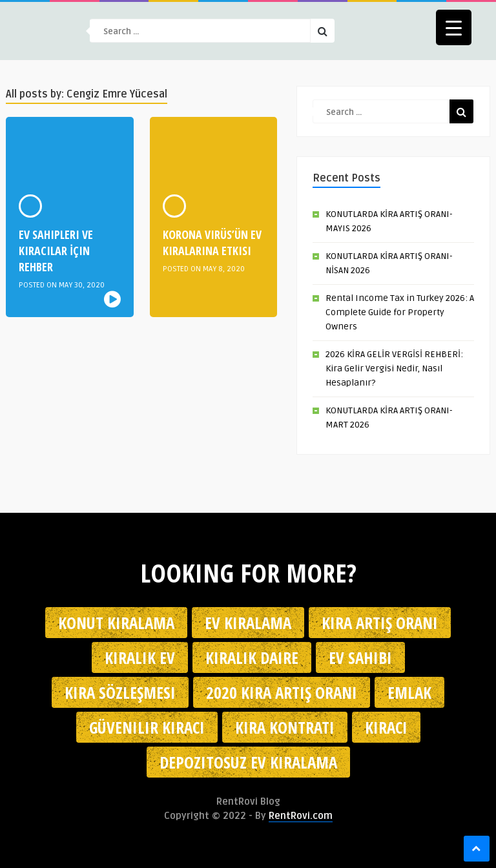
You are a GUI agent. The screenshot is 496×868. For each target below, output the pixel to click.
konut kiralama (116, 623)
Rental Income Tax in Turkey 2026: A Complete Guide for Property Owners (400, 312)
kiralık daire (252, 657)
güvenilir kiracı (147, 727)
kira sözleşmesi (120, 692)
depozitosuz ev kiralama (248, 762)
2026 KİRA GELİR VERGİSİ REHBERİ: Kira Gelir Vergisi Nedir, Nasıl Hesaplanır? (394, 368)
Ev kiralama (248, 623)
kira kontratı (285, 727)
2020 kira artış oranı (282, 692)
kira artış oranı (380, 623)
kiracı (386, 727)
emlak (409, 692)
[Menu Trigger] (454, 27)
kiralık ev (140, 657)
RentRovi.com (301, 816)
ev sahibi (360, 657)
